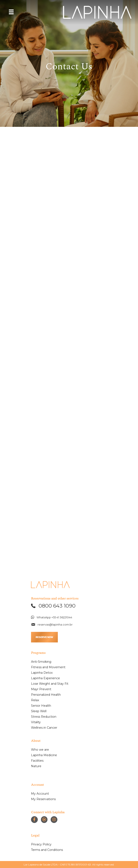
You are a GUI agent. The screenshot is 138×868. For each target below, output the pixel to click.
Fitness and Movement (48, 667)
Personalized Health (46, 695)
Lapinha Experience (45, 678)
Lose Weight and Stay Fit (50, 684)
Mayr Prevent (41, 689)
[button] (53, 606)
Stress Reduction (44, 717)
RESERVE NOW (44, 637)
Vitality (36, 722)
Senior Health (41, 706)
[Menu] (11, 12)
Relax (35, 700)
